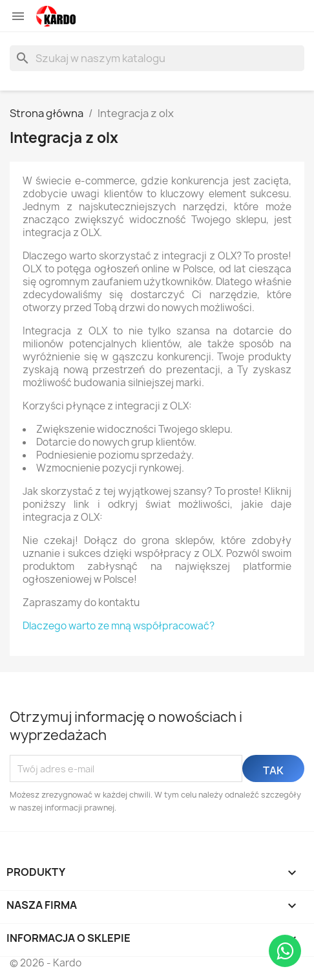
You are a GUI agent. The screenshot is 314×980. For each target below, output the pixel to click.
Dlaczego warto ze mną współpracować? (119, 626)
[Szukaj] (157, 58)
